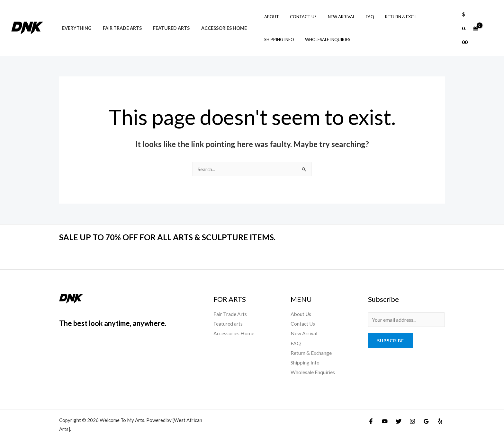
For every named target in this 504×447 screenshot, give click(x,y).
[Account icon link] (490, 28)
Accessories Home (217, 28)
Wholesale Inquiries (277, 39)
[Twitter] (399, 420)
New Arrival (326, 17)
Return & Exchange (311, 352)
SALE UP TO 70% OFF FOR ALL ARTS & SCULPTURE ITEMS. (172, 237)
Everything (76, 28)
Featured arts (166, 28)
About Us (301, 314)
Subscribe (391, 341)
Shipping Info (420, 17)
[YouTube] (385, 420)
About (262, 17)
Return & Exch (381, 17)
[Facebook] (371, 420)
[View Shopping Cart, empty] (469, 28)
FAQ (352, 17)
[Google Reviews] (426, 420)
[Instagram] (412, 420)
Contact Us (291, 17)
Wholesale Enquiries (313, 371)
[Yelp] (440, 420)
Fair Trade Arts (119, 28)
